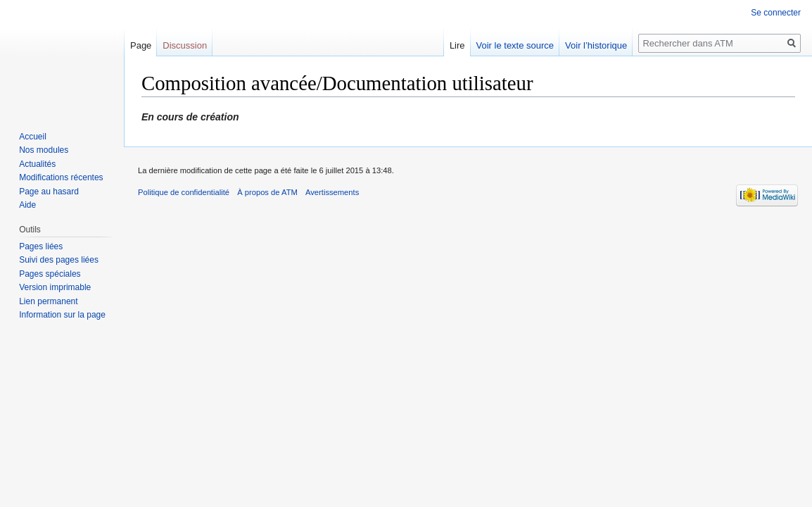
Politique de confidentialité (184, 192)
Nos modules (44, 150)
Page (141, 45)
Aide (27, 205)
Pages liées (41, 246)
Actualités (37, 164)
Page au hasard (49, 192)
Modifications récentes (61, 177)
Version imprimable (55, 287)
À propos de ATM (267, 192)
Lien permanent (48, 301)
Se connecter (776, 13)
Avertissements (332, 192)
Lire (457, 45)
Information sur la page (62, 315)
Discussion (185, 45)
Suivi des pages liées (59, 260)
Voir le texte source (515, 45)
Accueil (33, 137)
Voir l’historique (596, 45)
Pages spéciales (50, 274)
